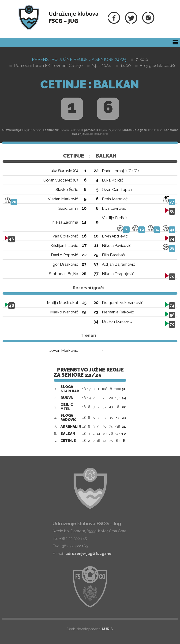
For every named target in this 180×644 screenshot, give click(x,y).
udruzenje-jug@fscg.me (88, 554)
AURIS (107, 629)
